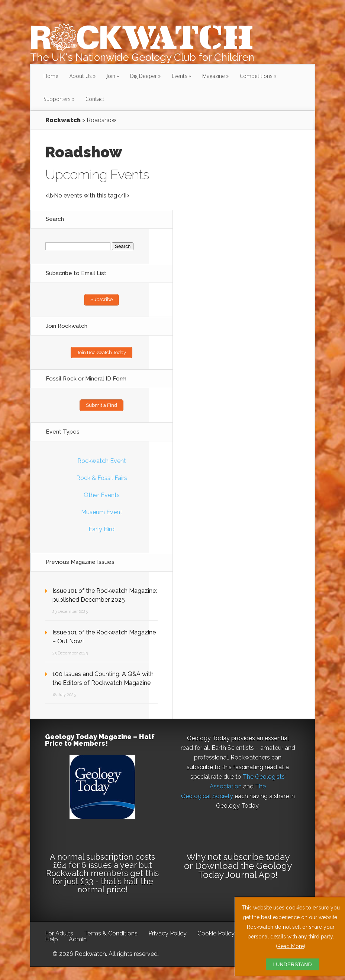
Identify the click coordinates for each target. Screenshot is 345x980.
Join (111, 76)
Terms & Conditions (111, 932)
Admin (78, 938)
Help (51, 938)
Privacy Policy (167, 932)
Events (180, 76)
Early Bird (101, 528)
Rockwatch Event (102, 459)
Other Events (102, 494)
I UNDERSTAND (293, 964)
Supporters (57, 99)
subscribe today (256, 855)
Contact (95, 99)
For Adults (59, 932)
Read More (291, 946)
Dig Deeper (144, 76)
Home (51, 76)
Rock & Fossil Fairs (102, 476)
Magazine (214, 76)
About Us (81, 76)
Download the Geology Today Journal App (244, 869)
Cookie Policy (216, 932)
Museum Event (102, 511)
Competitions (256, 76)
